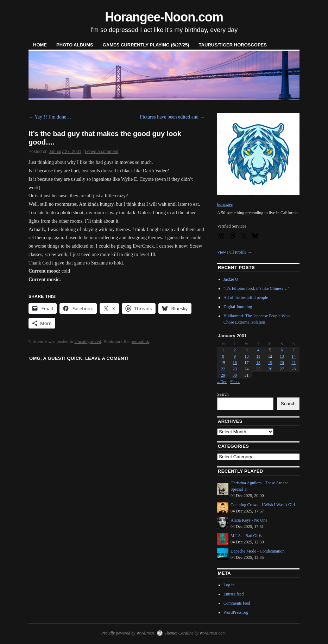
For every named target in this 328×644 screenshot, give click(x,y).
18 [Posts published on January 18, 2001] (258, 363)
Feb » (235, 382)
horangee (225, 204)
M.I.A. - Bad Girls (246, 536)
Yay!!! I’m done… (50, 117)
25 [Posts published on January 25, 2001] (258, 369)
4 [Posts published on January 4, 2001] (258, 350)
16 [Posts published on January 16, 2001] (235, 363)
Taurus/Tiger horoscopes (233, 45)
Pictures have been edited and (172, 117)
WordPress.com (213, 633)
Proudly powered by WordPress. (128, 633)
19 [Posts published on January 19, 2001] (270, 363)
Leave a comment (102, 152)
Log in (229, 585)
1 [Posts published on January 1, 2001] (223, 350)
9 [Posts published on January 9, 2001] (235, 356)
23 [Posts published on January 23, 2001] (235, 369)
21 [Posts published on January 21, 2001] (294, 363)
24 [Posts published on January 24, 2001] (247, 369)
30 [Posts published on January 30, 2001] (235, 375)
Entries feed (234, 594)
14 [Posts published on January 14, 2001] (294, 356)
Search (223, 394)
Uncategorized (88, 341)
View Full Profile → (234, 252)
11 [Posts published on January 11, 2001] (258, 356)
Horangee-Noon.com (164, 17)
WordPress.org (236, 612)
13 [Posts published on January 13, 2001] (282, 356)
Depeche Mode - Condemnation (258, 551)
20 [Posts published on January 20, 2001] (282, 363)
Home (40, 45)
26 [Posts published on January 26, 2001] (270, 369)
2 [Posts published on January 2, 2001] (235, 350)
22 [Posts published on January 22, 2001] (223, 369)
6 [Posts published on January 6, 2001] (282, 350)
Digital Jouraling (238, 307)
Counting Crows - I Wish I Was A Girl (263, 505)
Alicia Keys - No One (249, 520)
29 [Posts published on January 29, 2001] (223, 375)
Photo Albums (75, 45)
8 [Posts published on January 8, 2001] (223, 356)
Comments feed (237, 603)
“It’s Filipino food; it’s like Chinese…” (257, 288)
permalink (140, 341)
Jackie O (231, 279)
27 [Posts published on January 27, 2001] (282, 369)
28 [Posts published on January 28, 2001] (294, 369)
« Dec (222, 382)
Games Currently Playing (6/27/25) (146, 45)
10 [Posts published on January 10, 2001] (247, 356)
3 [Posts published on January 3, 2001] (247, 350)
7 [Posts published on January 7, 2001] (294, 350)
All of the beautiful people (246, 298)
